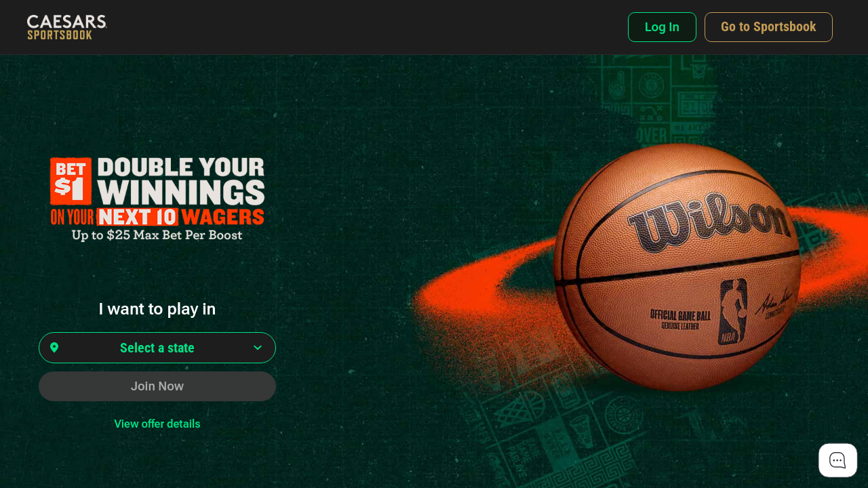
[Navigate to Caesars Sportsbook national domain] (768, 27)
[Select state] (157, 348)
